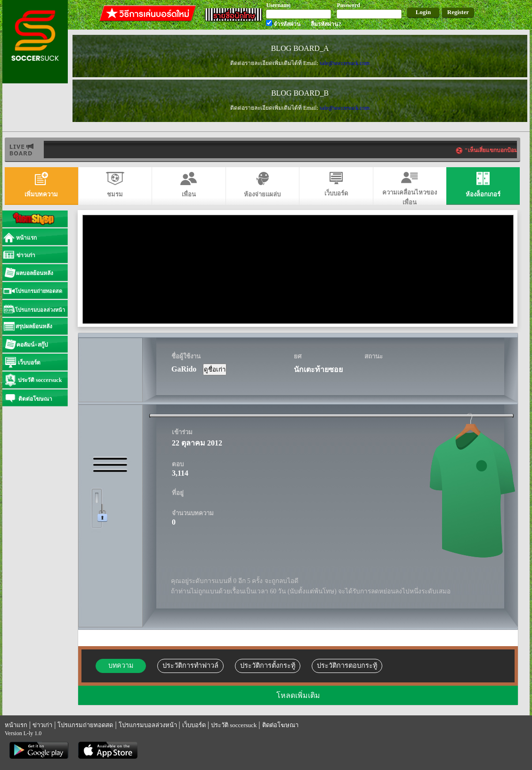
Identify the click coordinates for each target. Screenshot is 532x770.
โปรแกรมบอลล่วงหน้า (148, 725)
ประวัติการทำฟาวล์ (190, 665)
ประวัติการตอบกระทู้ (347, 665)
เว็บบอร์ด (194, 725)
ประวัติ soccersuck (234, 725)
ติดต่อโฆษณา (280, 725)
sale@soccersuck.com (345, 63)
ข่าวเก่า (42, 725)
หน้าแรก (16, 725)
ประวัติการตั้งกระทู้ (268, 665)
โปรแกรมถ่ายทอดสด (85, 725)
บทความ (121, 665)
